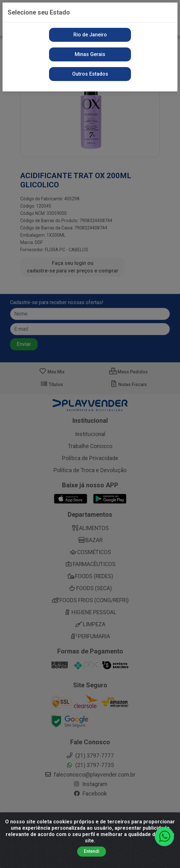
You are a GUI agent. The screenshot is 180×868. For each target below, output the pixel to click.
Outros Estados (90, 74)
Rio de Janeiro (90, 35)
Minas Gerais (90, 54)
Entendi (92, 855)
